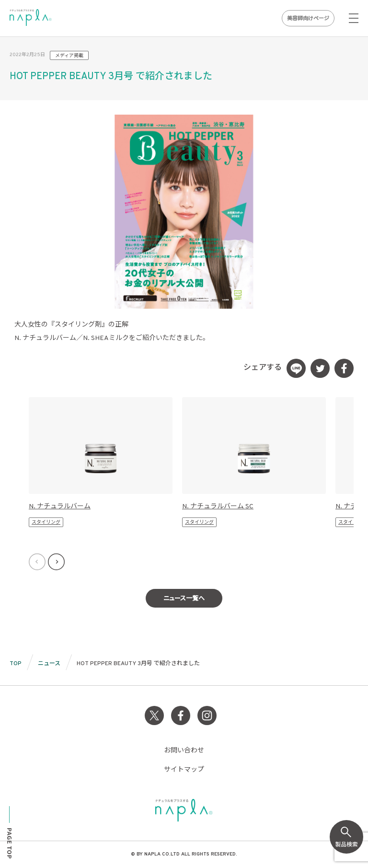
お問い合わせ (184, 751)
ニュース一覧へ (184, 599)
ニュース (49, 664)
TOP (16, 664)
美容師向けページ (308, 19)
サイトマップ (184, 770)
